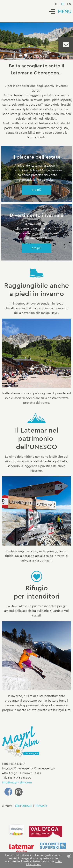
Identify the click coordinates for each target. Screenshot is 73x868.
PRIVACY (41, 806)
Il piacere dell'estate (36, 157)
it (62, 4)
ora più (36, 190)
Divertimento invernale (37, 215)
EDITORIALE (24, 806)
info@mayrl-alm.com (17, 783)
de (56, 4)
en (69, 4)
